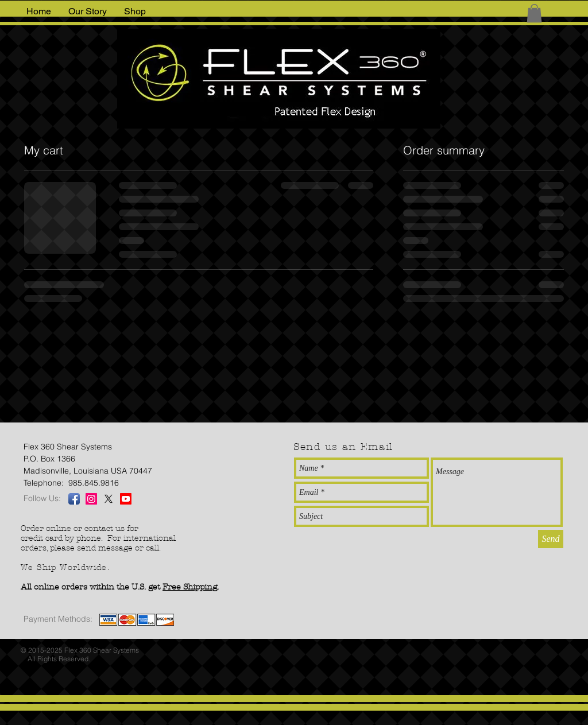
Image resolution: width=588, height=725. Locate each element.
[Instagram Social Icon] (91, 499)
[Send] (551, 539)
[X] (109, 499)
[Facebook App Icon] (74, 499)
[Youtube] (126, 499)
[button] (534, 13)
